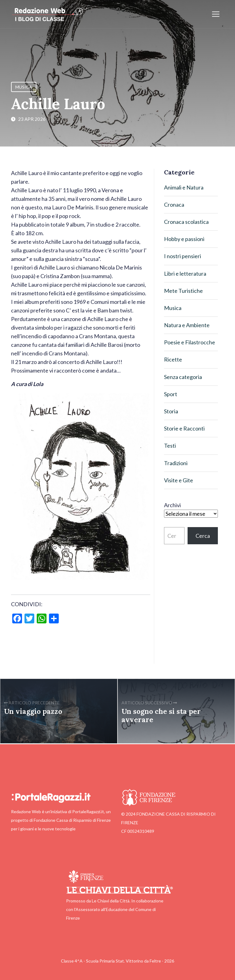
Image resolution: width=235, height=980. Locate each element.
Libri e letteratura (185, 274)
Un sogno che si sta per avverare (161, 715)
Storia (171, 411)
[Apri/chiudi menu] (216, 14)
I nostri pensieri (183, 256)
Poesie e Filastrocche (190, 342)
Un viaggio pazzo (33, 711)
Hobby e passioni (184, 239)
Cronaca (174, 205)
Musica (24, 87)
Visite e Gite (179, 480)
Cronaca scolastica (186, 222)
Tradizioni (176, 463)
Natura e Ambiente (187, 325)
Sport (171, 394)
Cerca (203, 536)
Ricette (173, 359)
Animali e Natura (184, 187)
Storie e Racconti (184, 428)
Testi (170, 446)
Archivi (172, 505)
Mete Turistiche (183, 291)
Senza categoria (183, 377)
